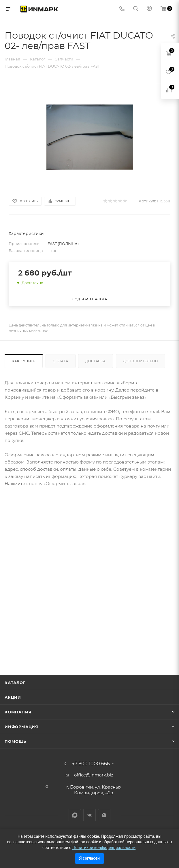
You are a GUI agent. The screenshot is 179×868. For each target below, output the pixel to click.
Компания (18, 712)
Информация (21, 727)
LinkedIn (75, 815)
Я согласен (89, 858)
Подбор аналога (89, 299)
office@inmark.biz (94, 775)
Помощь (15, 741)
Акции (13, 697)
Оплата (61, 361)
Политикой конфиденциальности (104, 848)
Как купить (24, 361)
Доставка (95, 361)
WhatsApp (104, 815)
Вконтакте (89, 815)
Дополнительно (141, 361)
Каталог (15, 683)
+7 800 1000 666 (91, 764)
